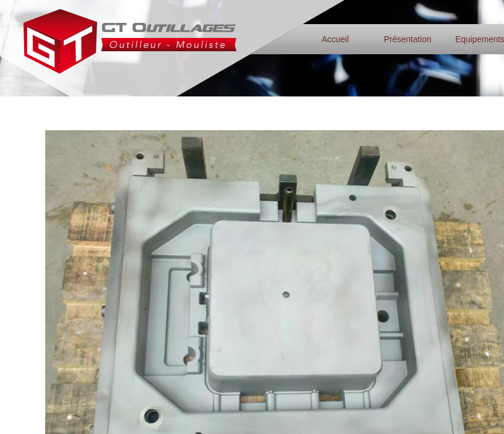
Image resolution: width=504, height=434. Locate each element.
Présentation (408, 39)
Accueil (335, 39)
